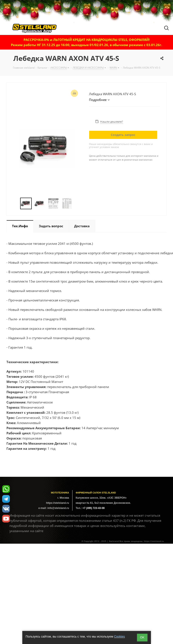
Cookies (120, 636)
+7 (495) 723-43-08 (94, 508)
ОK (142, 637)
